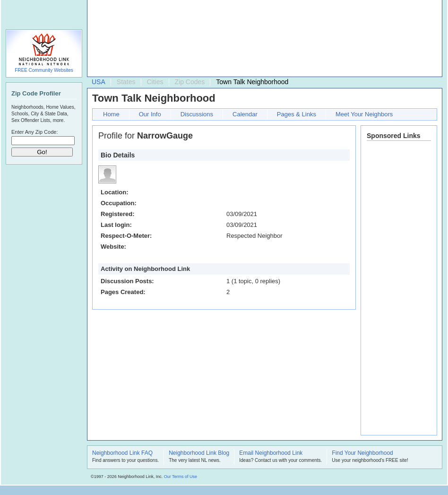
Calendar (245, 114)
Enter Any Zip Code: (34, 132)
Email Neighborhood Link (271, 453)
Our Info (150, 114)
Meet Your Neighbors (364, 114)
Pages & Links (297, 114)
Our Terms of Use (181, 477)
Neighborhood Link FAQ (122, 453)
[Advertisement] (134, 41)
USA (99, 82)
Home (111, 114)
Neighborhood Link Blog (199, 453)
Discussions (197, 114)
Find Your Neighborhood (362, 453)
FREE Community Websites (44, 70)
